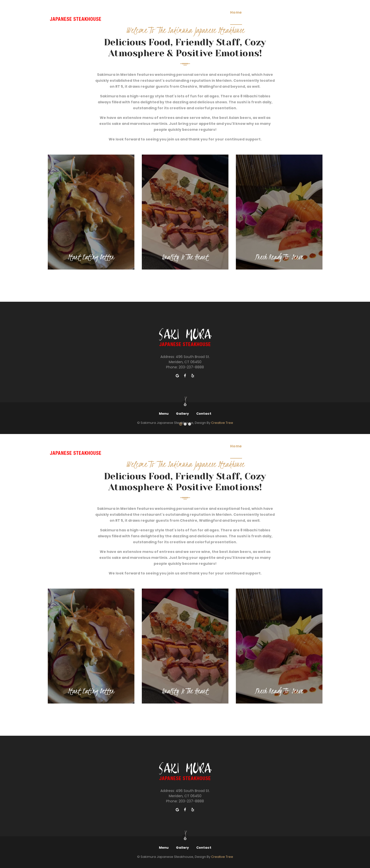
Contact (204, 414)
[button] (181, 424)
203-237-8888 (191, 367)
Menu (164, 414)
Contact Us (303, 446)
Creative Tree (222, 857)
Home (236, 446)
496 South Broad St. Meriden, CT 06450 (189, 359)
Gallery (182, 414)
